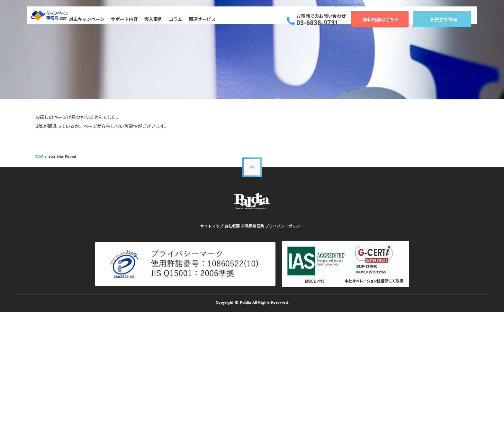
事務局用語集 (255, 351)
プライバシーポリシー (292, 351)
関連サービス (213, 19)
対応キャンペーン (98, 19)
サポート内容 (135, 19)
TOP (95, 282)
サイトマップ (204, 351)
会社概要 (230, 351)
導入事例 (164, 19)
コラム (186, 19)
